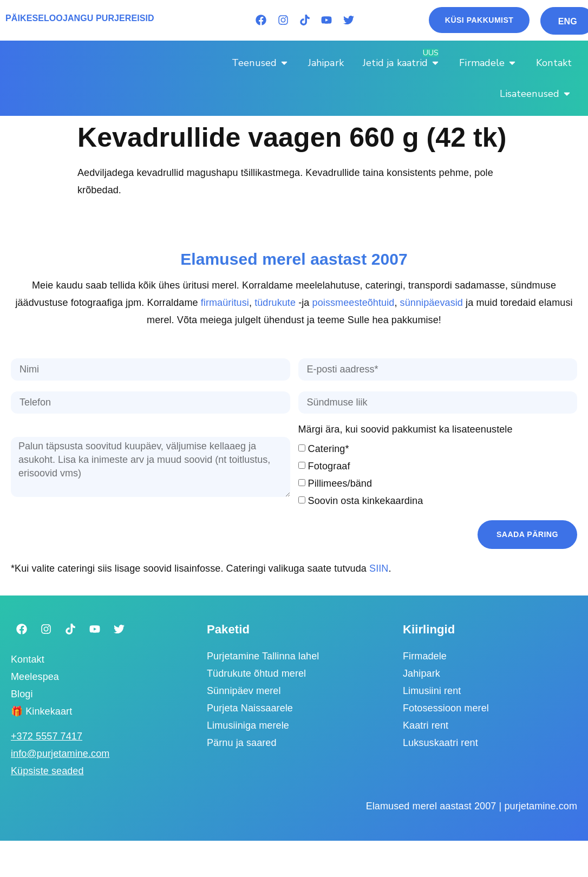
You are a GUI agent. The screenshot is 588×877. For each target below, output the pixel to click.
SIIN (379, 568)
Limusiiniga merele (248, 725)
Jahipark (422, 673)
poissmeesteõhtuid (354, 303)
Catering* (329, 449)
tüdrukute (275, 303)
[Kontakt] (554, 63)
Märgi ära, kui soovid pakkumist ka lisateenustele (406, 430)
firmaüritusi (225, 303)
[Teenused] (260, 63)
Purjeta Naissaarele (250, 708)
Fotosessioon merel (446, 708)
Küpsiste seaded (47, 771)
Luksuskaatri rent (440, 743)
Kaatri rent (426, 725)
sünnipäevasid (432, 303)
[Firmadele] (488, 63)
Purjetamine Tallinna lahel (263, 656)
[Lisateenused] (536, 94)
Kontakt (28, 659)
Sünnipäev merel (244, 691)
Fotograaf (329, 466)
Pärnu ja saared (242, 743)
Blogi (22, 693)
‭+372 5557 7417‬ (47, 736)
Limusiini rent (432, 691)
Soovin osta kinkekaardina (366, 501)
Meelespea (35, 676)
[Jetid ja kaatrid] (402, 63)
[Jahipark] (326, 63)
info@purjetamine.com (60, 754)
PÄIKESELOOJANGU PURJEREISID (80, 18)
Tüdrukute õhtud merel (256, 673)
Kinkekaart (49, 711)
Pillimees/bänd (340, 483)
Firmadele (425, 656)
